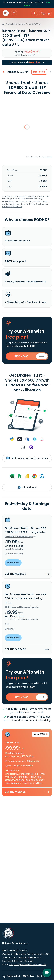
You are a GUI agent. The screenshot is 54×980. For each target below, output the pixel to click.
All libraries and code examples (27, 458)
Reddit (28, 976)
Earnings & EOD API (17, 72)
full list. (38, 783)
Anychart (48, 157)
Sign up (45, 13)
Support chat (11, 976)
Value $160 (41, 735)
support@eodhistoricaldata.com (28, 964)
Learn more (13, 563)
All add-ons (27, 487)
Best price (39, 72)
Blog (41, 976)
